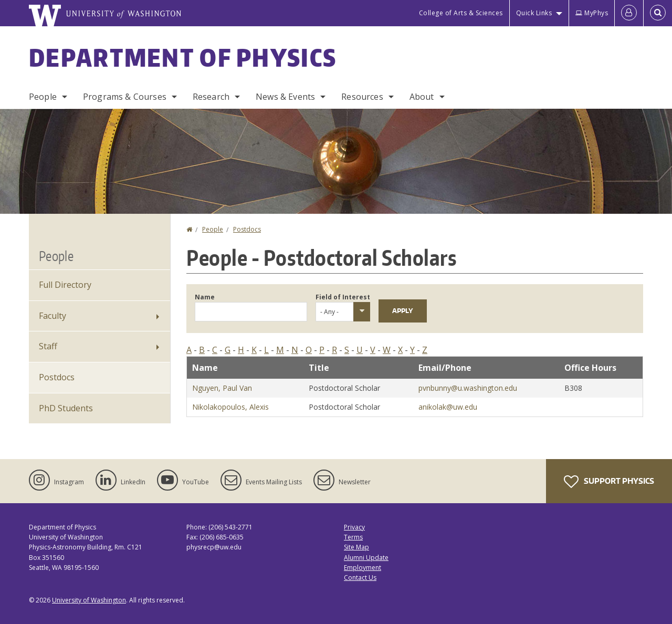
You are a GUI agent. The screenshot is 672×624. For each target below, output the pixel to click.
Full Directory (65, 285)
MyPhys (592, 13)
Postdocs (247, 229)
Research (211, 97)
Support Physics (609, 482)
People (43, 97)
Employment (363, 568)
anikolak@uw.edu (448, 407)
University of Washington (89, 600)
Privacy (354, 527)
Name (205, 297)
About (422, 97)
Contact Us (360, 578)
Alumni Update (366, 558)
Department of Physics (183, 57)
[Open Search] (658, 13)
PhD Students (66, 408)
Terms (353, 537)
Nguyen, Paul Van (222, 388)
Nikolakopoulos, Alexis (230, 407)
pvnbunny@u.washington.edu (468, 388)
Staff (48, 346)
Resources (362, 97)
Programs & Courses (125, 97)
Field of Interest (343, 297)
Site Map (356, 547)
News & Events (285, 97)
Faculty (52, 316)
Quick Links (534, 13)
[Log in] (629, 13)
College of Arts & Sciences (461, 13)
